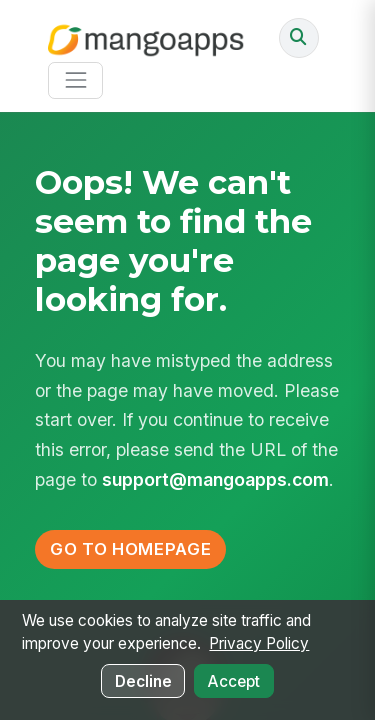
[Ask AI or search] (299, 38)
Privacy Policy (259, 643)
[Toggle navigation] (75, 80)
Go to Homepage (130, 549)
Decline (143, 681)
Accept (233, 681)
